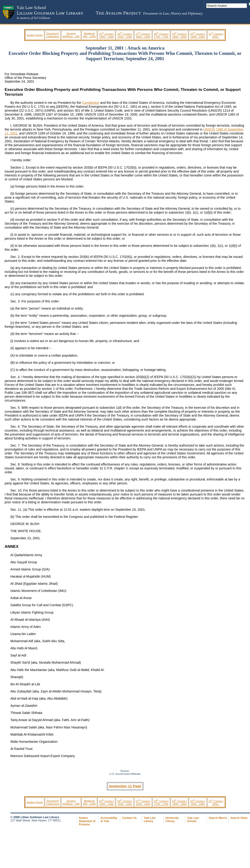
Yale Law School (193, 820)
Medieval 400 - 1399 (89, 35)
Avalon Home (35, 35)
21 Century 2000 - (216, 35)
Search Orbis (239, 818)
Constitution (91, 103)
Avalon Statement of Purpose (87, 821)
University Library (172, 820)
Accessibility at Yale (109, 820)
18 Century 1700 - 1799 (161, 35)
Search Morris (218, 818)
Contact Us (129, 818)
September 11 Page (125, 786)
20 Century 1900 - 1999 (198, 35)
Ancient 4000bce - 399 (71, 35)
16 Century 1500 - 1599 (125, 35)
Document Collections (53, 35)
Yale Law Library (150, 820)
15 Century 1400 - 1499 (106, 35)
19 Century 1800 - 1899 (179, 35)
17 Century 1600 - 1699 (143, 35)
